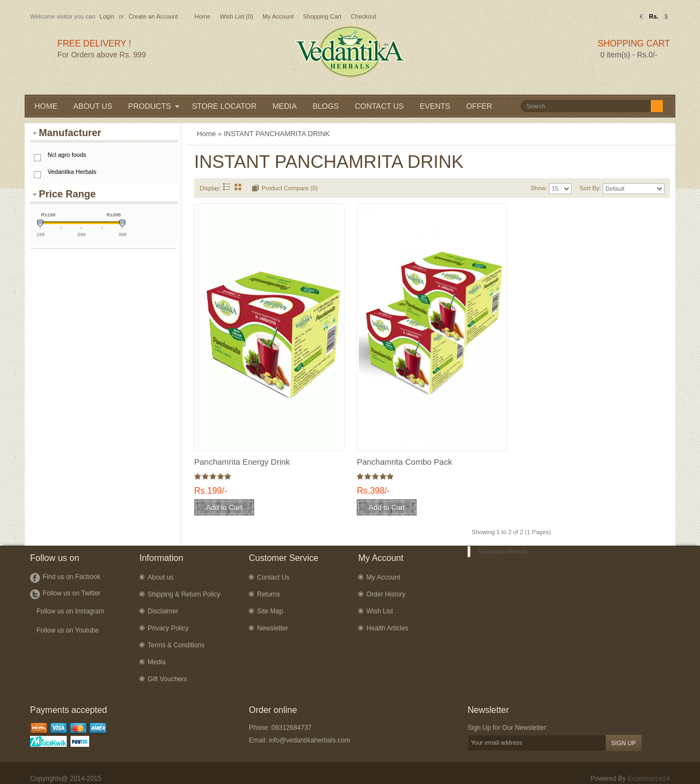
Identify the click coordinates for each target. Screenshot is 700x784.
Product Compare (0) (290, 188)
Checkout (363, 16)
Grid (238, 187)
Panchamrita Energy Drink (242, 462)
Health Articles (387, 628)
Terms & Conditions (176, 645)
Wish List (380, 611)
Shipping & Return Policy (184, 594)
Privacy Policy (168, 628)
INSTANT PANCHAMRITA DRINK (277, 134)
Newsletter (273, 628)
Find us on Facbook (71, 577)
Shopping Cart (322, 16)
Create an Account (153, 16)
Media (157, 662)
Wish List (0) (237, 16)
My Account (278, 16)
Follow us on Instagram (71, 611)
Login (107, 16)
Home (202, 16)
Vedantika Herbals (72, 172)
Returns (269, 594)
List (227, 187)
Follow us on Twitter (72, 593)
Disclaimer (163, 611)
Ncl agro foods (67, 155)
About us (161, 577)
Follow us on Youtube (68, 630)
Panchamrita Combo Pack (404, 462)
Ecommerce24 (649, 779)
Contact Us (273, 577)
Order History (386, 594)
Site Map (270, 611)
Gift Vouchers (167, 679)
